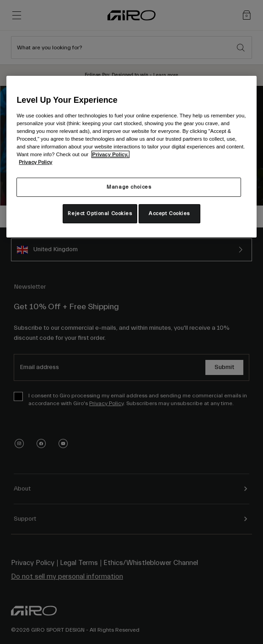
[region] (131, 156)
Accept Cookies (169, 214)
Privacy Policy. (110, 154)
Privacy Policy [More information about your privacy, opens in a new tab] (35, 162)
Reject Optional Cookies (100, 214)
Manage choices (129, 187)
